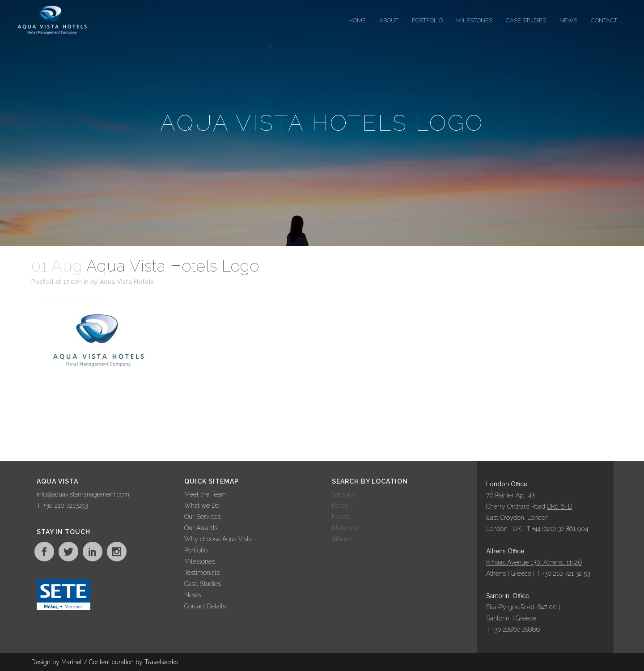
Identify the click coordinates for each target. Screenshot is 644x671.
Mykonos (345, 528)
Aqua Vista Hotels (127, 282)
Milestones (200, 561)
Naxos (341, 517)
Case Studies (203, 584)
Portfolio (196, 550)
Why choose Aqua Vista (218, 539)
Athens (342, 539)
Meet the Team (205, 494)
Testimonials (202, 573)
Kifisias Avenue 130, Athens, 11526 (534, 562)
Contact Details (205, 606)
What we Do (202, 505)
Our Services (202, 517)
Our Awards (201, 528)
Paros (340, 505)
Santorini (344, 494)
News (193, 595)
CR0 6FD (559, 506)
